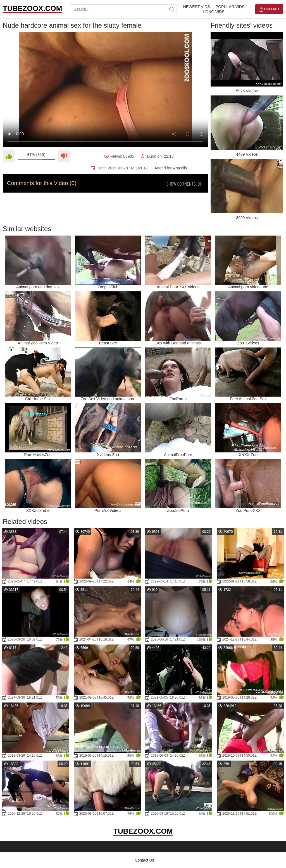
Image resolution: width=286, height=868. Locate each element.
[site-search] (171, 9)
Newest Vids (197, 7)
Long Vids (214, 12)
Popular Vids (230, 7)
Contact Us (144, 860)
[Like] (9, 156)
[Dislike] (64, 156)
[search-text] (123, 9)
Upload (269, 9)
